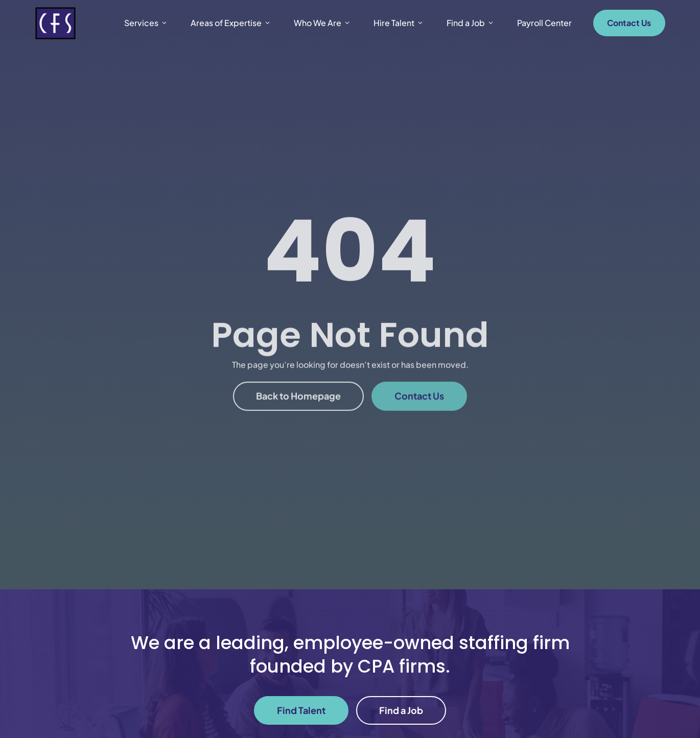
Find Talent (301, 710)
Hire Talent (399, 23)
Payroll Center (544, 23)
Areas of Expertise (231, 23)
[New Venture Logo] (55, 23)
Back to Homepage (298, 413)
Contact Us (629, 23)
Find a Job (471, 23)
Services (146, 23)
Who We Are (322, 23)
